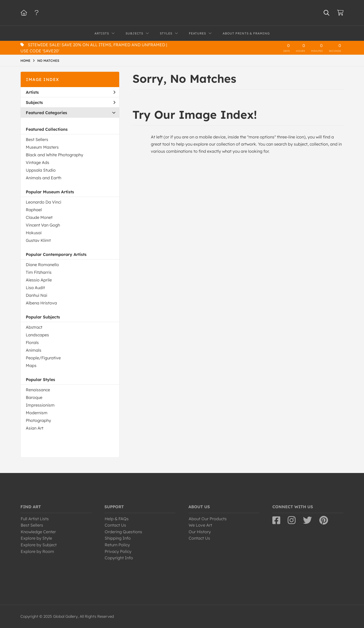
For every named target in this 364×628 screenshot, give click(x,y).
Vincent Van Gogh (43, 225)
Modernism (37, 413)
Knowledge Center (38, 532)
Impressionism (40, 405)
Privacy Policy (118, 551)
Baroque (34, 397)
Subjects (71, 102)
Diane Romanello (42, 265)
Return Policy (117, 545)
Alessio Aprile (39, 280)
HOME (25, 61)
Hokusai (34, 233)
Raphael (34, 210)
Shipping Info (118, 538)
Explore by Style (36, 538)
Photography (38, 420)
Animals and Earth (44, 178)
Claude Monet (39, 217)
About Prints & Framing (246, 33)
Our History (200, 532)
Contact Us (115, 525)
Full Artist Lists (35, 519)
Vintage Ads (38, 162)
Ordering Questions (123, 532)
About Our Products (208, 519)
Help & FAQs (117, 519)
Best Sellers (37, 139)
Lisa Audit (35, 288)
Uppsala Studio (41, 170)
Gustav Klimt (38, 240)
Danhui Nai (37, 295)
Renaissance (38, 390)
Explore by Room (37, 551)
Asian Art (35, 428)
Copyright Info (119, 558)
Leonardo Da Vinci (44, 202)
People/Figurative (43, 358)
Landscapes (37, 335)
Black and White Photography (54, 155)
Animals (34, 350)
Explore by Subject (39, 545)
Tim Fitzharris (39, 272)
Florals (32, 342)
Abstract (34, 327)
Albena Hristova (41, 303)
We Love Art (200, 525)
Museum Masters (42, 147)
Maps (31, 365)
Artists (71, 92)
